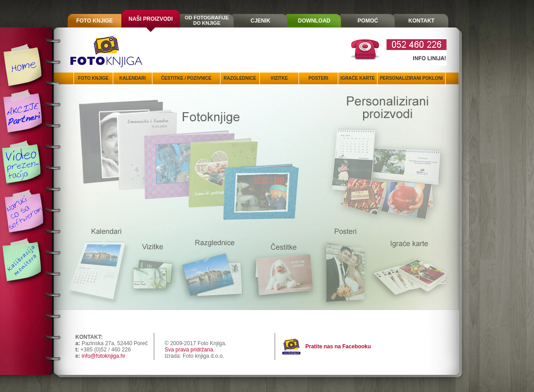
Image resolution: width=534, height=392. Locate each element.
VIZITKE (279, 78)
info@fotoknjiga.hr (104, 356)
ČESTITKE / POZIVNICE (186, 78)
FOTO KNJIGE (94, 21)
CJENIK (260, 21)
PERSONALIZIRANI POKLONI (411, 78)
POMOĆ (368, 21)
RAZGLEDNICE (240, 78)
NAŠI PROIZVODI (151, 19)
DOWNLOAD (314, 21)
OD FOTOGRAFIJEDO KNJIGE (207, 20)
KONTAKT (422, 21)
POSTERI (318, 78)
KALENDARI (132, 78)
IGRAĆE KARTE (358, 78)
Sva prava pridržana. (190, 350)
